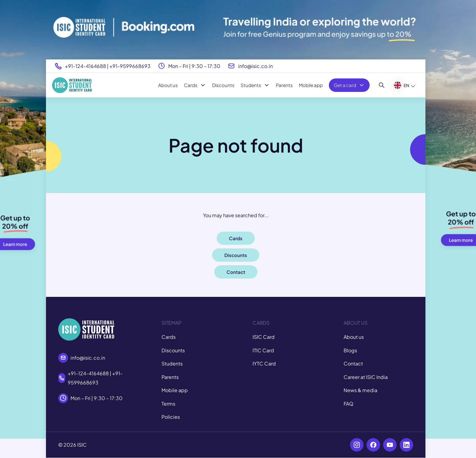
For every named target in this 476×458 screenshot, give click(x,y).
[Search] (382, 85)
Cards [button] (236, 238)
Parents (284, 85)
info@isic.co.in (255, 66)
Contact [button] (236, 272)
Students (255, 85)
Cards (195, 85)
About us (168, 85)
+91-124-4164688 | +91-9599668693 (108, 66)
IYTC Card (264, 363)
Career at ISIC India (366, 377)
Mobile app (311, 85)
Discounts (223, 85)
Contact (353, 363)
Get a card (349, 85)
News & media (360, 390)
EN (402, 85)
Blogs (350, 350)
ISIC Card (264, 337)
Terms (168, 404)
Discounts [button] (236, 255)
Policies (171, 417)
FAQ (348, 404)
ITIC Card (263, 350)
